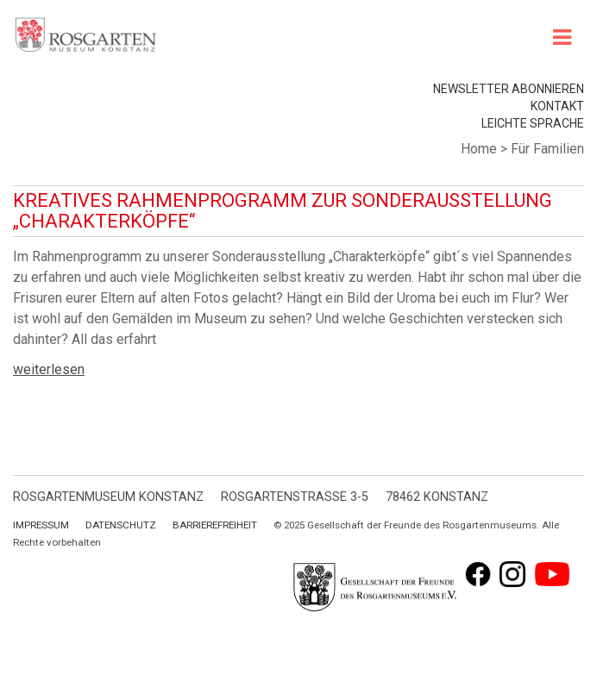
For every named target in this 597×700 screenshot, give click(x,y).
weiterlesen (49, 369)
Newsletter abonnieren (509, 89)
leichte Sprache (533, 123)
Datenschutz (121, 525)
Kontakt (557, 106)
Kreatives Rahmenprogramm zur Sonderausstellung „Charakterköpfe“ (283, 211)
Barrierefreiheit (215, 525)
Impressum (41, 525)
